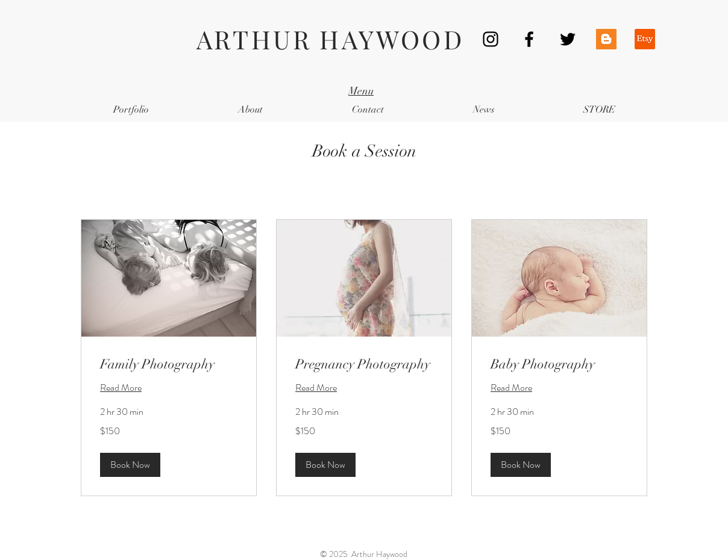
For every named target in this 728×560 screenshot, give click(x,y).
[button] (130, 465)
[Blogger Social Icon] (606, 39)
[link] (169, 364)
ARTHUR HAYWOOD (330, 39)
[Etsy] (645, 39)
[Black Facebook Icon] (529, 39)
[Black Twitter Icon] (568, 39)
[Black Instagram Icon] (491, 39)
